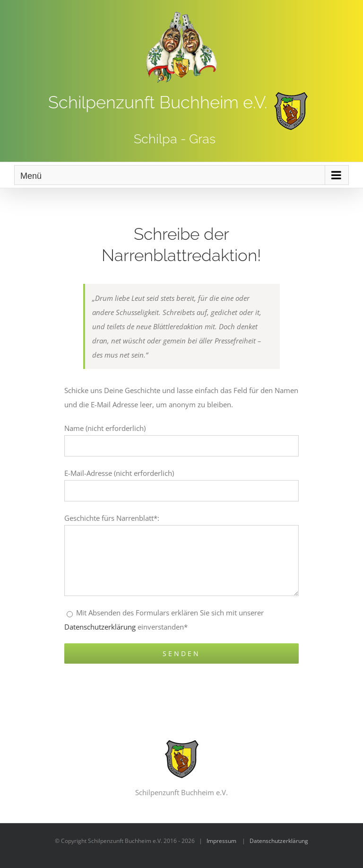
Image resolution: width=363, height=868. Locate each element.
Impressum (221, 841)
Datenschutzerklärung (100, 627)
